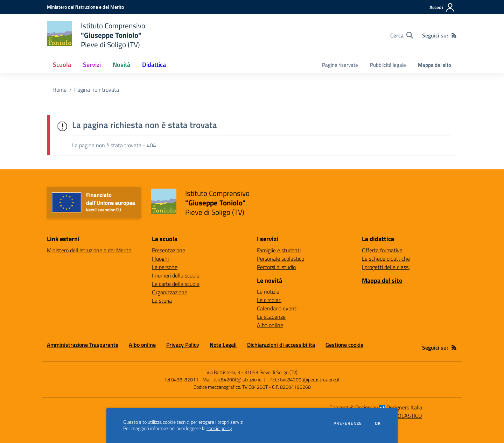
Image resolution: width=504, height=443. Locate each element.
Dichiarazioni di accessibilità (281, 345)
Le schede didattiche (386, 259)
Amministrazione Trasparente (83, 345)
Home (59, 90)
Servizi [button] (92, 65)
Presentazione (169, 250)
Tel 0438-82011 (181, 379)
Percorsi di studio (276, 267)
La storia (162, 301)
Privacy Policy (183, 345)
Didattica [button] (154, 65)
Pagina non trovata (97, 90)
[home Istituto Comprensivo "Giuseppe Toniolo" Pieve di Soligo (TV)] (96, 35)
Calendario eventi (277, 308)
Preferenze (348, 423)
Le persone (165, 267)
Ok (378, 423)
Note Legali (223, 345)
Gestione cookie (344, 345)
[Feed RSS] (454, 35)
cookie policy (219, 428)
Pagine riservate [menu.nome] (340, 65)
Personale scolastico (281, 259)
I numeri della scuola (176, 275)
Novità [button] (121, 65)
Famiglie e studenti (279, 250)
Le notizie (268, 291)
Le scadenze (271, 317)
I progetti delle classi (386, 267)
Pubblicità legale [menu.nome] (388, 65)
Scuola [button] (62, 65)
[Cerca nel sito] (402, 35)
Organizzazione (170, 292)
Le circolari (269, 300)
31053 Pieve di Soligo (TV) (271, 372)
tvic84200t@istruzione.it (239, 379)
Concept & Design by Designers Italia (376, 407)
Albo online (270, 325)
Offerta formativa (382, 250)
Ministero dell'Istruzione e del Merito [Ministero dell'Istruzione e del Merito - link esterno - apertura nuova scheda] (89, 250)
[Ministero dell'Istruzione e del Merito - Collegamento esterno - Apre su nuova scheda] (85, 7)
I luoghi (160, 259)
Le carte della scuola (176, 284)
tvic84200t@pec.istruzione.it (310, 379)
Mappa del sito (435, 65)
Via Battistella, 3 (223, 372)
